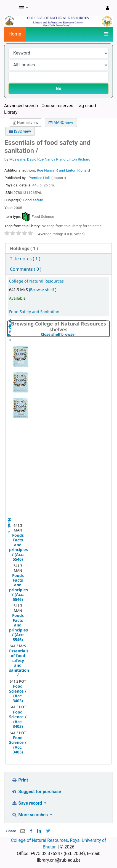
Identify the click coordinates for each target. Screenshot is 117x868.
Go (59, 89)
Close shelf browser (75, 335)
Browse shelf (43, 290)
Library (11, 112)
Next (10, 520)
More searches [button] (30, 815)
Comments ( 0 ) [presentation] (26, 269)
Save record (27, 803)
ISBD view (20, 131)
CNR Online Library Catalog (10, 8)
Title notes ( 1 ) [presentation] (25, 259)
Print (20, 780)
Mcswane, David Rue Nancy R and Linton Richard (50, 159)
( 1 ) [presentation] (24, 248)
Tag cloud (86, 106)
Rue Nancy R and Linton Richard (63, 170)
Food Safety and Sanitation (34, 312)
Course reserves (57, 106)
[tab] (59, 249)
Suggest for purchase (36, 792)
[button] (24, 8)
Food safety (33, 200)
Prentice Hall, (40, 178)
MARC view (61, 123)
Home (15, 34)
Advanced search (21, 106)
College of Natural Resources (36, 281)
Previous (10, 341)
